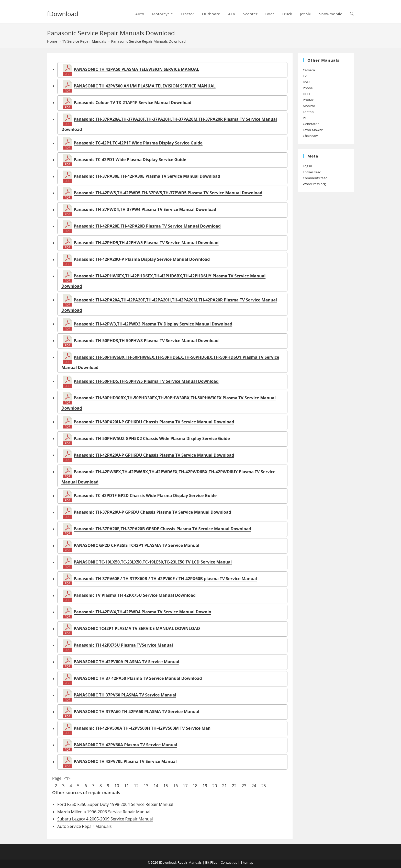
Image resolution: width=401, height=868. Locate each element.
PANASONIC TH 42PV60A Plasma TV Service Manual (125, 745)
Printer (308, 100)
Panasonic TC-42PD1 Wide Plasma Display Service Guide (130, 160)
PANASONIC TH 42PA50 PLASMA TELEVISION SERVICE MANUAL (136, 69)
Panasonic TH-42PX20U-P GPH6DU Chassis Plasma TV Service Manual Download (154, 455)
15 (166, 786)
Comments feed (315, 178)
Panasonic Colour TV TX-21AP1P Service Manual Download (132, 103)
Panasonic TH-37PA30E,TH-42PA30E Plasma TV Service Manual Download (147, 176)
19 (205, 786)
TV (305, 76)
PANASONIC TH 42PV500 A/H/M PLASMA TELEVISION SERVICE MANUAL (145, 86)
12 (136, 786)
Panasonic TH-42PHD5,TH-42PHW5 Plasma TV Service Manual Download (146, 243)
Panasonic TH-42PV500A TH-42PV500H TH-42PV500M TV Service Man (142, 728)
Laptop (308, 112)
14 (156, 786)
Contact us (229, 862)
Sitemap (247, 862)
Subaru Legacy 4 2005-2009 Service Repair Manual (105, 819)
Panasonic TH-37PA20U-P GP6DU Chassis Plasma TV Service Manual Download (152, 512)
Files (214, 862)
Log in (307, 166)
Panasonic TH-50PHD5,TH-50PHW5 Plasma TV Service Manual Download (146, 381)
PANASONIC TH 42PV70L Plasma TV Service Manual (125, 762)
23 (244, 786)
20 (215, 786)
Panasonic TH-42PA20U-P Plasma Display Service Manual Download (142, 260)
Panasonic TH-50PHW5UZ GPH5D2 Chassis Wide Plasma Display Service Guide (152, 438)
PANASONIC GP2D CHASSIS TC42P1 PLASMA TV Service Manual (136, 546)
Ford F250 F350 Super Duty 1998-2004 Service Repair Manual (115, 804)
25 (264, 786)
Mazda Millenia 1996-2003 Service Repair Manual (104, 812)
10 (117, 786)
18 (195, 786)
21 (225, 786)
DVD (306, 82)
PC (305, 118)
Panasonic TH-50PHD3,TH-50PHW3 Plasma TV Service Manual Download (146, 341)
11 (127, 786)
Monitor (309, 106)
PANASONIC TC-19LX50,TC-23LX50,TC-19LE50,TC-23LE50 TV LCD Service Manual (153, 562)
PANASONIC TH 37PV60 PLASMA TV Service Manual (125, 695)
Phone (308, 88)
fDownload (63, 14)
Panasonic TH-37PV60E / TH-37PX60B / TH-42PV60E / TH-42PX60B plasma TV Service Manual (165, 579)
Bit (207, 862)
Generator (311, 124)
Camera (309, 70)
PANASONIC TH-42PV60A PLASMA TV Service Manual (126, 662)
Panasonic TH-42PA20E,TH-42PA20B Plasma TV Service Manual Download (147, 226)
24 (254, 786)
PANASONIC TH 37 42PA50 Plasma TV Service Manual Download (138, 679)
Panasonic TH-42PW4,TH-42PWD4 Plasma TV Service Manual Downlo (142, 612)
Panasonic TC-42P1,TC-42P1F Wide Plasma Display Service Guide (138, 143)
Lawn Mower (313, 130)
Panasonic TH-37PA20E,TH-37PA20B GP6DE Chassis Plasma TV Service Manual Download (162, 529)
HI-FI (306, 94)
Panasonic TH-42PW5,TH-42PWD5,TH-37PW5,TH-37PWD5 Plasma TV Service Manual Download (168, 193)
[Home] (52, 41)
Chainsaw (310, 136)
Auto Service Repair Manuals (84, 826)
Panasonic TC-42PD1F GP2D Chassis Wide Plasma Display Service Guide (145, 496)
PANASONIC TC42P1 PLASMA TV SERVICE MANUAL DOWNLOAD (137, 629)
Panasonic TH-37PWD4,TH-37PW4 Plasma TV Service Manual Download (145, 210)
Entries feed (312, 172)
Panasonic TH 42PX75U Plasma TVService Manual (123, 645)
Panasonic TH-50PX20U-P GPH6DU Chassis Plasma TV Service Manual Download (154, 422)
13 (146, 786)
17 (185, 786)
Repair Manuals (190, 862)
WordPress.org (314, 184)
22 (234, 786)
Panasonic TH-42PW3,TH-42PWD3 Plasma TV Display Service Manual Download (153, 324)
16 (175, 786)
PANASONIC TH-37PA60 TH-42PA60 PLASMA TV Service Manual (136, 712)
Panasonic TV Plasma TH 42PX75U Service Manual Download (135, 595)
